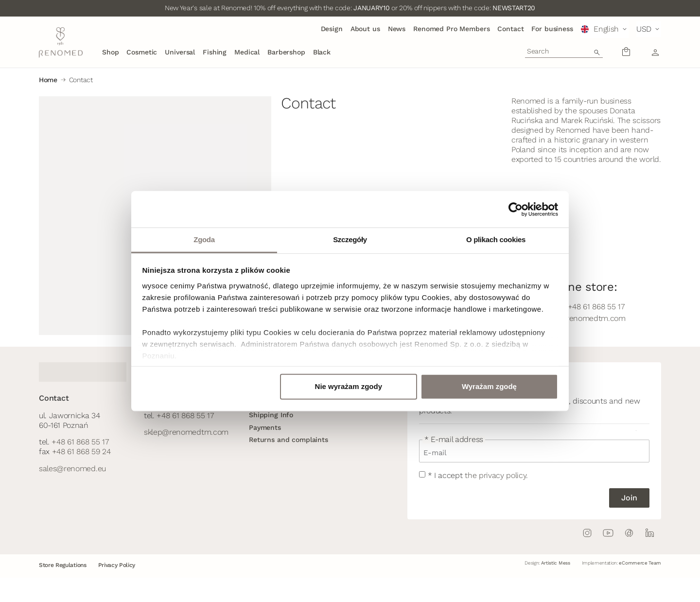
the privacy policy (495, 475)
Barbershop (286, 52)
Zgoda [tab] (204, 239)
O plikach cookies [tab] (496, 239)
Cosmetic (142, 52)
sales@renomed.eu (72, 469)
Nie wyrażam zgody (349, 386)
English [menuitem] (606, 29)
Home (48, 80)
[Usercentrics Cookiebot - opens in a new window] (516, 209)
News (397, 29)
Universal (180, 52)
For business (552, 29)
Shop (110, 52)
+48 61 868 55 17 (80, 442)
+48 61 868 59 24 (81, 451)
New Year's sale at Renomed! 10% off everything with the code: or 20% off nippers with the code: (350, 8)
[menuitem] (605, 29)
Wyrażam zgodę (489, 386)
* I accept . (478, 475)
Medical (247, 52)
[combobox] (564, 51)
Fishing (215, 52)
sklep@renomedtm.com (186, 432)
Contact (510, 29)
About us (365, 29)
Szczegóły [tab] (350, 239)
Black (322, 52)
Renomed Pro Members (451, 29)
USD (644, 29)
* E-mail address (454, 440)
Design (332, 29)
